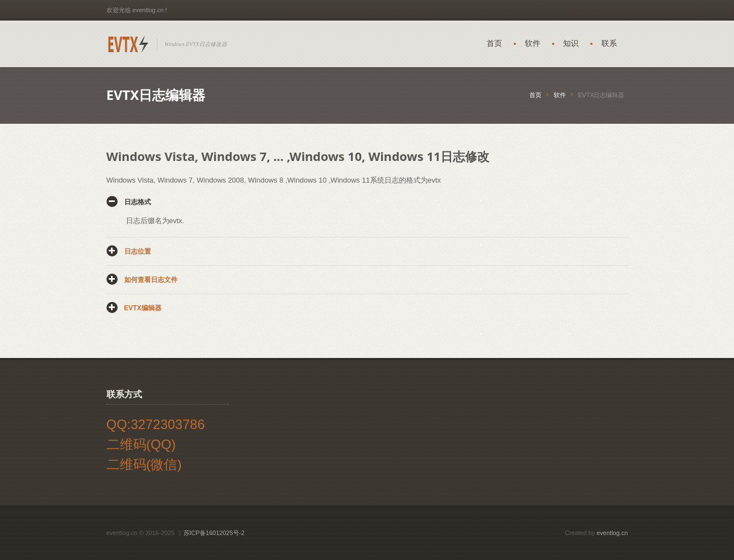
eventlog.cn (612, 533)
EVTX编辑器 (143, 308)
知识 (571, 43)
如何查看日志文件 (151, 280)
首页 (494, 43)
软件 (533, 43)
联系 (609, 43)
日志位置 (138, 251)
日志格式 (138, 202)
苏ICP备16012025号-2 (214, 533)
